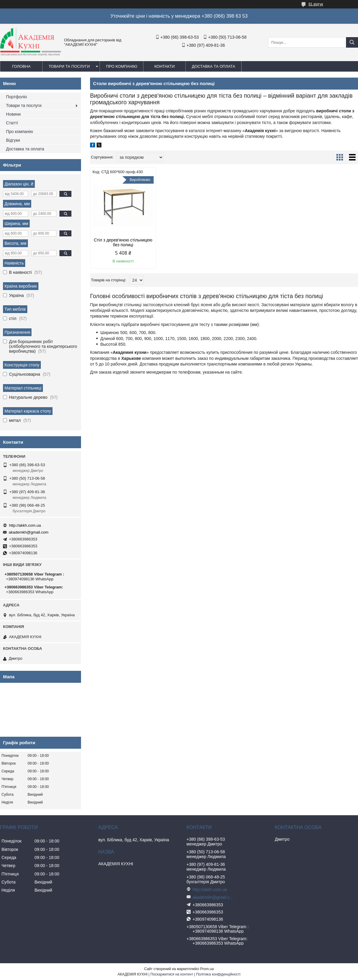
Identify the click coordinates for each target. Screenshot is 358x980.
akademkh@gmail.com (29, 532)
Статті (12, 123)
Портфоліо (17, 97)
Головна (21, 66)
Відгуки (13, 140)
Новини (13, 114)
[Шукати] (352, 42)
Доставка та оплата (213, 66)
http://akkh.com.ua (25, 525)
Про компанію (122, 66)
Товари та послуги (69, 66)
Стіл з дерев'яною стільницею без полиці (122, 242)
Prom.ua (207, 969)
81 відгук (316, 4)
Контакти (164, 66)
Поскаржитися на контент (172, 974)
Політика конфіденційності (218, 974)
